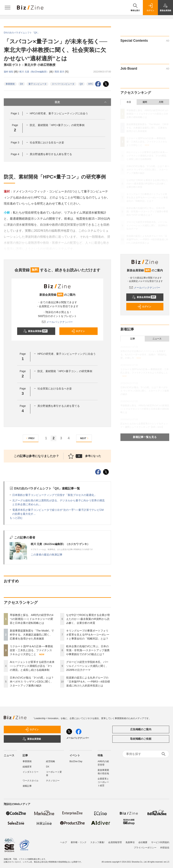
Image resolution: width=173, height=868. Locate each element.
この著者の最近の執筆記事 (47, 555)
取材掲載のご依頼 (141, 739)
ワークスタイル (31, 781)
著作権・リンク (79, 842)
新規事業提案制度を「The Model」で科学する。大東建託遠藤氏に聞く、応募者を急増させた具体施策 (32, 635)
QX (81, 84)
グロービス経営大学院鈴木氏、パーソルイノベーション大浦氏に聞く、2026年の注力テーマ (87, 666)
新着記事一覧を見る (145, 437)
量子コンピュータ (38, 84)
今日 (129, 102)
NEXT (85, 438)
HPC (91, 84)
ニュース (157, 339)
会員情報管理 (115, 842)
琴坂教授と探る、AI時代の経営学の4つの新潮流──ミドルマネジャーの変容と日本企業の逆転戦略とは (32, 619)
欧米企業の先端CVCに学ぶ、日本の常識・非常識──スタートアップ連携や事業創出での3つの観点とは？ (88, 650)
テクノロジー (53, 781)
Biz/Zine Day (76, 761)
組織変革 (27, 767)
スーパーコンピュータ (63, 84)
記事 (133, 339)
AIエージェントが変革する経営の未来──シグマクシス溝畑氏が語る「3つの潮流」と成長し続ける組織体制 (32, 666)
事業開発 (10, 84)
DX (22, 84)
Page (15, 113)
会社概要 (143, 842)
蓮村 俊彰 (9, 72)
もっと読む (16, 518)
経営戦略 (51, 761)
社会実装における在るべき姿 (47, 142)
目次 (81, 102)
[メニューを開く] (8, 8)
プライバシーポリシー (145, 848)
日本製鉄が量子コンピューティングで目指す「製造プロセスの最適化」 (54, 495)
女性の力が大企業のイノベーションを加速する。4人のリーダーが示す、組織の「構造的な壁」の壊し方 (144, 355)
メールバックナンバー (57, 322)
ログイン (78, 331)
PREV (30, 438)
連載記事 (27, 786)
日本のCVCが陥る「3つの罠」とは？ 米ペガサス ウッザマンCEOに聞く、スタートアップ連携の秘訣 (32, 682)
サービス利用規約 (160, 842)
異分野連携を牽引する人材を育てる (51, 154)
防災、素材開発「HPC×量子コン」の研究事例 (57, 125)
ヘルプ (64, 842)
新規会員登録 (35, 331)
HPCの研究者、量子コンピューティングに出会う (59, 113)
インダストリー (31, 772)
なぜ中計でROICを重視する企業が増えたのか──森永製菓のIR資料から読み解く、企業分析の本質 (88, 619)
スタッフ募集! (97, 842)
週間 (145, 102)
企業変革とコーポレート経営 (103, 782)
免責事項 (130, 842)
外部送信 (165, 848)
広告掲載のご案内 (141, 729)
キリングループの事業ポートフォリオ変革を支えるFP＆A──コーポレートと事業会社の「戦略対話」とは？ (88, 635)
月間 (161, 102)
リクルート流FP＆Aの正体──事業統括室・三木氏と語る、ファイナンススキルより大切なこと (31, 650)
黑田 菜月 (60, 72)
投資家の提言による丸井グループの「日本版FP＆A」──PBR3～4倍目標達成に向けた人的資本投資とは (88, 682)
